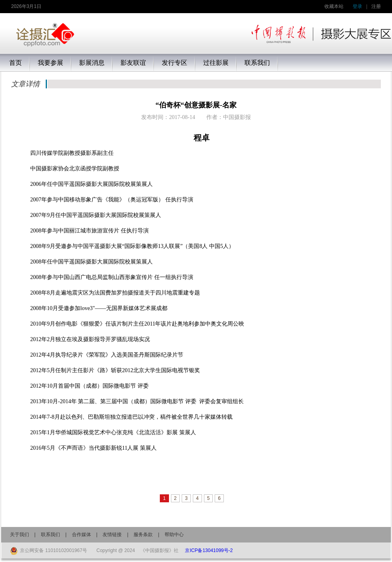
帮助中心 (174, 535)
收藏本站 (334, 6)
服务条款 (143, 535)
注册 (376, 6)
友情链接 (112, 535)
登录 (357, 6)
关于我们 (19, 535)
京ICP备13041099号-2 (209, 550)
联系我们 (50, 535)
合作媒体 (82, 535)
